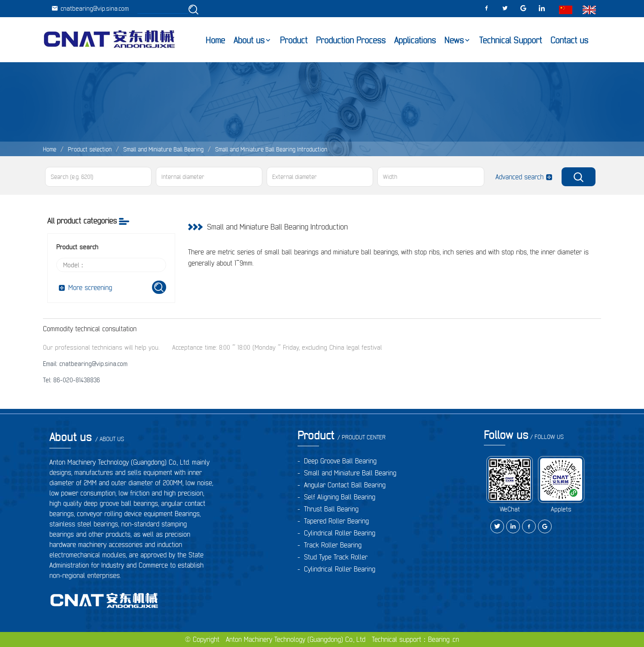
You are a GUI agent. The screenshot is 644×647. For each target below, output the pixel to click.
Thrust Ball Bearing (331, 509)
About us (249, 40)
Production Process (351, 40)
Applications (415, 40)
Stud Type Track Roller (336, 557)
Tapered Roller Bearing (336, 521)
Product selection (90, 149)
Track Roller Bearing (333, 545)
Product (294, 40)
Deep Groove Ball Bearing (340, 461)
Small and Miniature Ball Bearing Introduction (271, 149)
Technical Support (510, 40)
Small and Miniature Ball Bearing (163, 149)
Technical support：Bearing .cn (415, 639)
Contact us (569, 40)
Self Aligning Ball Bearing (340, 497)
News (454, 40)
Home (215, 40)
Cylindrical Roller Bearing (340, 533)
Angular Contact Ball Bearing (345, 485)
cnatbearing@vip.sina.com (90, 8)
